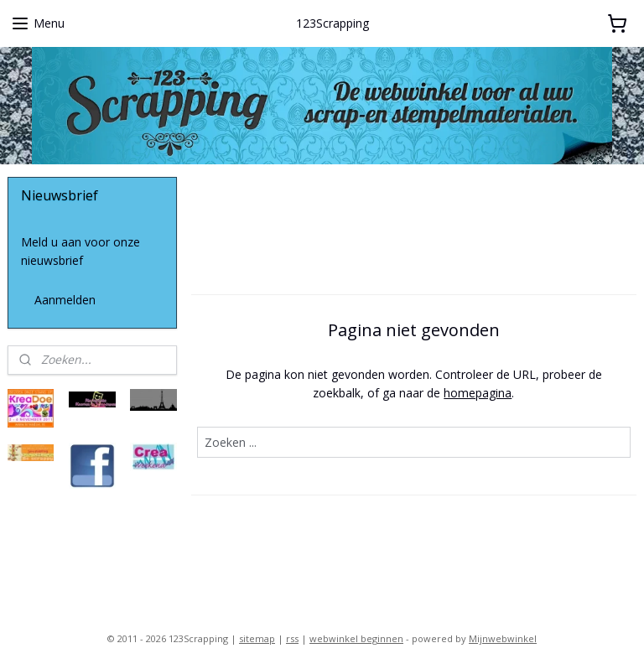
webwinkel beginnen (356, 638)
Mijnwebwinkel (503, 638)
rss (292, 638)
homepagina (478, 393)
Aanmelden (65, 300)
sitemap (257, 638)
